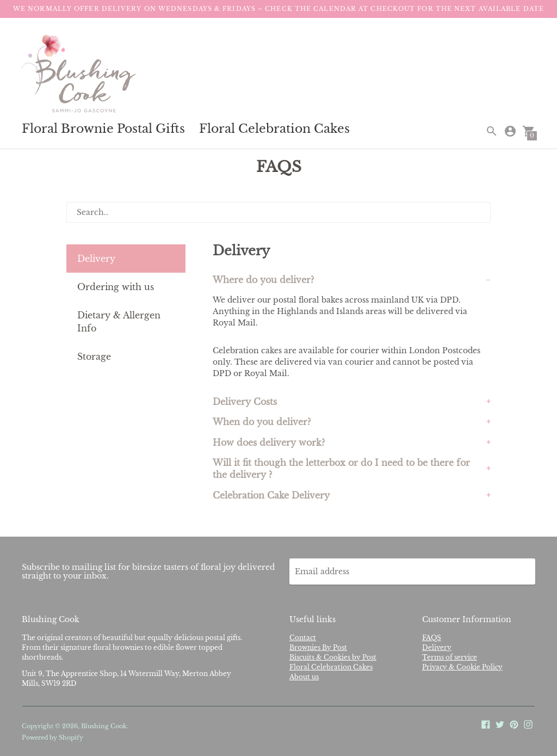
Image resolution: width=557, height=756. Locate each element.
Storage (94, 357)
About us (304, 677)
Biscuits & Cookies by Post (333, 657)
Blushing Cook (104, 726)
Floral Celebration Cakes (274, 129)
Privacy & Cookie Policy (462, 667)
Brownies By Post (318, 647)
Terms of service (450, 657)
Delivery (96, 259)
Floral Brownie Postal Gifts (103, 129)
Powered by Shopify (52, 737)
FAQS (432, 638)
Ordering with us (116, 287)
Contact (303, 638)
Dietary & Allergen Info (119, 322)
